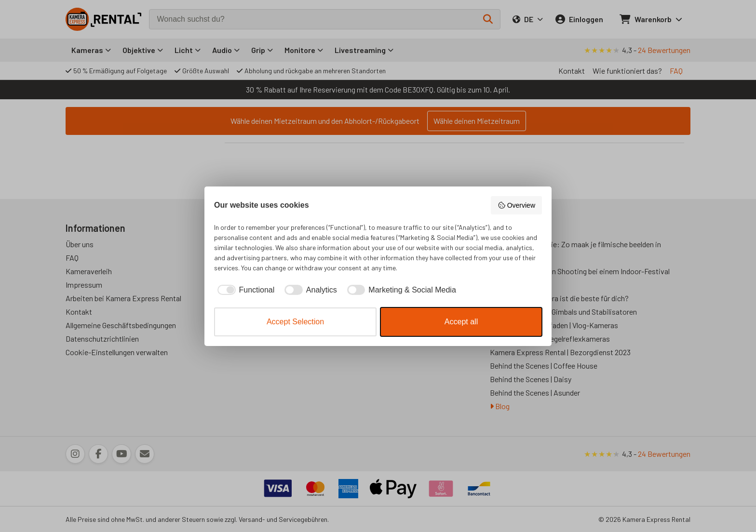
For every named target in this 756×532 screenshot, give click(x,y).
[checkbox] (244, 290)
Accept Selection (295, 322)
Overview (516, 205)
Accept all (461, 322)
